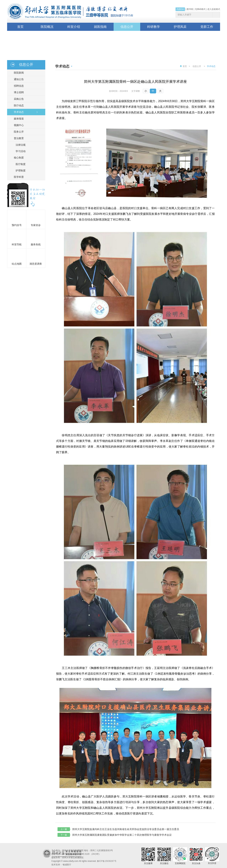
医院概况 (47, 27)
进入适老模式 (214, 9)
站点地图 (17, 264)
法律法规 (21, 145)
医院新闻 (18, 73)
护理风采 (180, 27)
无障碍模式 (200, 9)
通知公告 (18, 79)
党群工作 (207, 27)
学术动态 (18, 112)
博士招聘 (18, 92)
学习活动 (21, 151)
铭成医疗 (67, 865)
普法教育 (18, 138)
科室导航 (17, 244)
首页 (20, 27)
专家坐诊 (36, 225)
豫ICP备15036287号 (107, 861)
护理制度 (21, 171)
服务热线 (36, 244)
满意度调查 (36, 264)
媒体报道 (18, 119)
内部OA (180, 9)
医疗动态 (18, 105)
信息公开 (127, 27)
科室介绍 (74, 27)
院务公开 (18, 132)
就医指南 (100, 27)
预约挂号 (17, 225)
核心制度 (18, 158)
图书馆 (190, 9)
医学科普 (18, 177)
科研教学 (154, 27)
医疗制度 (21, 164)
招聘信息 (18, 86)
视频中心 (18, 125)
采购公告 (18, 99)
